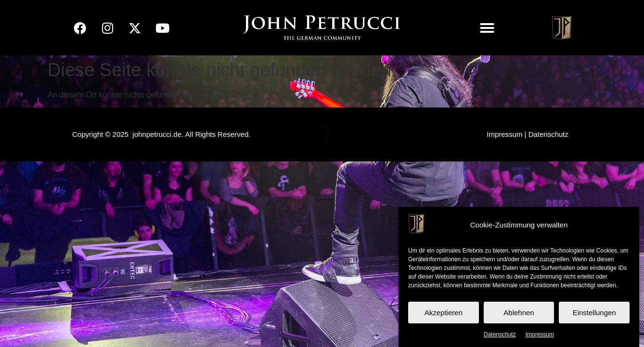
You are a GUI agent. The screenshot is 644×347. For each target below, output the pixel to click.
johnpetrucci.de (157, 134)
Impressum (540, 334)
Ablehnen (519, 313)
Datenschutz (500, 334)
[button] (487, 28)
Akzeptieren (444, 313)
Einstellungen (594, 313)
